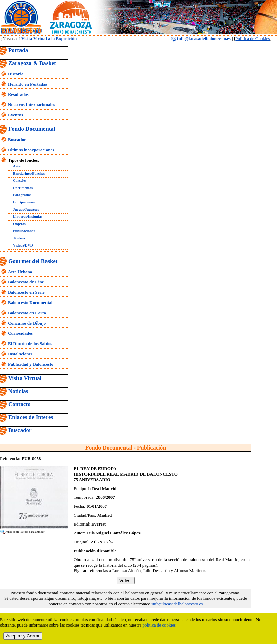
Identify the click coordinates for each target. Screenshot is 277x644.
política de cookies (159, 625)
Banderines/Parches (29, 173)
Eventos (15, 115)
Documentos (23, 188)
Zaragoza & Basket (32, 63)
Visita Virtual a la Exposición (49, 39)
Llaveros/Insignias (28, 216)
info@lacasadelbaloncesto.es (201, 39)
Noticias (18, 391)
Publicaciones (24, 231)
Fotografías (22, 195)
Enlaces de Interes (31, 417)
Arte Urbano (20, 272)
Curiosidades (20, 333)
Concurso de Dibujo (27, 323)
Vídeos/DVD (23, 245)
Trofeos (19, 238)
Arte (17, 166)
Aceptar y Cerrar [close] (23, 636)
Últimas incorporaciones (31, 150)
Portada (18, 50)
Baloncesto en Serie (26, 292)
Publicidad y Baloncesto (31, 364)
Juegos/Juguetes (26, 209)
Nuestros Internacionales (31, 105)
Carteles (20, 180)
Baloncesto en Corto (27, 313)
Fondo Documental (32, 129)
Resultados (18, 94)
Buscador (17, 140)
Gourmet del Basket (33, 261)
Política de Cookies (253, 39)
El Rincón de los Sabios (30, 344)
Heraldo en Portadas (28, 84)
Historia (16, 74)
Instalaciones (20, 354)
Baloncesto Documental (30, 302)
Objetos (19, 224)
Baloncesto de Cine (26, 282)
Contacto (19, 404)
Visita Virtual (25, 378)
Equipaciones (24, 202)
